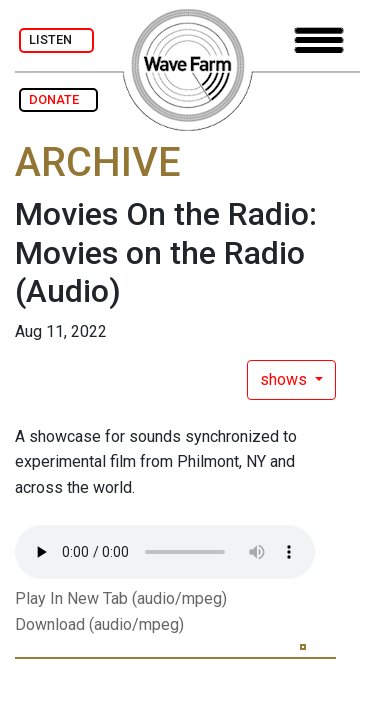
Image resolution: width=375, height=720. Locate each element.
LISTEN (56, 39)
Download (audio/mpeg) (99, 624)
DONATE (58, 99)
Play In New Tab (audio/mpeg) (121, 598)
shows (285, 379)
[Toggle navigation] (319, 40)
